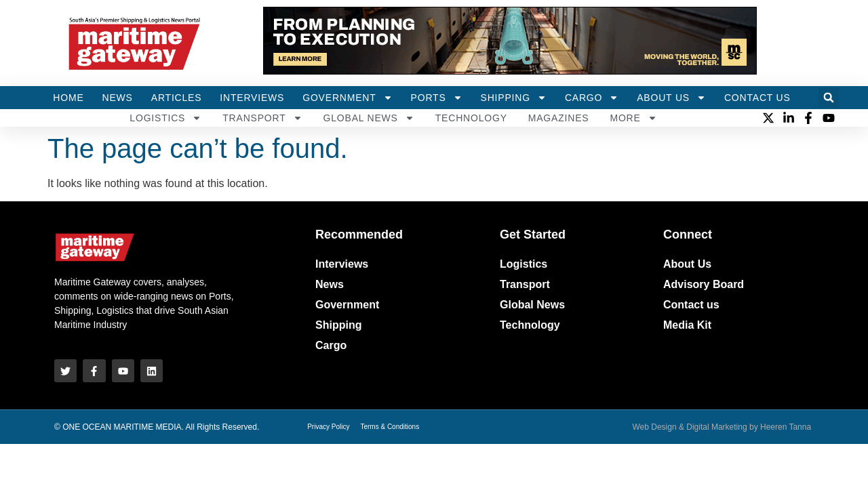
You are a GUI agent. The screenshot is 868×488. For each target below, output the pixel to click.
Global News (369, 118)
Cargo (592, 98)
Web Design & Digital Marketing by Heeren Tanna (722, 426)
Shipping (514, 98)
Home (68, 98)
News (118, 98)
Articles (177, 98)
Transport (262, 118)
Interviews (252, 98)
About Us (671, 98)
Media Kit (687, 325)
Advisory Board (704, 284)
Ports (437, 98)
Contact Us (757, 98)
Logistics (165, 118)
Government (347, 98)
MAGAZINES (559, 118)
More (633, 118)
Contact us (691, 305)
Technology (471, 118)
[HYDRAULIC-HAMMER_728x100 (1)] (510, 71)
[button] (829, 98)
